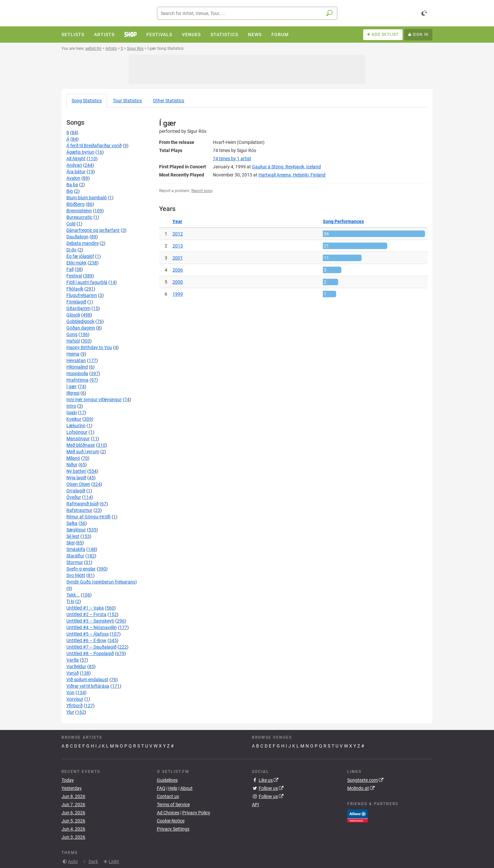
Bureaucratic (79, 217)
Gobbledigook (80, 321)
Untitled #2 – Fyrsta (86, 614)
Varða (73, 660)
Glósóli (73, 315)
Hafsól (73, 341)
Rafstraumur (79, 510)
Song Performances (343, 221)
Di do (71, 250)
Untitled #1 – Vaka (85, 608)
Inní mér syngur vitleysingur (94, 399)
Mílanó (73, 458)
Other (169, 101)
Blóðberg (75, 204)
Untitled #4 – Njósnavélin (92, 627)
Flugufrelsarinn (82, 295)
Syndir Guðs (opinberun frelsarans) (102, 582)
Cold (71, 224)
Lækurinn (76, 426)
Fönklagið (76, 302)
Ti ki (70, 601)
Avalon (73, 178)
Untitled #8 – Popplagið (90, 653)
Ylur (70, 712)
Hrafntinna (77, 380)
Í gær (72, 386)
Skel (70, 543)
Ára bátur (76, 172)
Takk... (73, 595)
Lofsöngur (77, 432)
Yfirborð (75, 706)
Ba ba (72, 185)
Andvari (74, 165)
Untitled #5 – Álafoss (88, 634)
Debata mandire (82, 243)
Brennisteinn (79, 211)
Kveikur (74, 419)
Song (87, 101)
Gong (72, 334)
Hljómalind (77, 367)
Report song (202, 191)
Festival (74, 276)
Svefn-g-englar (81, 569)
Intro (71, 406)
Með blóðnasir (81, 445)
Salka (72, 523)
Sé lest (73, 536)
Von (70, 693)
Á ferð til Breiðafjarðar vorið (94, 146)
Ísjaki (72, 413)
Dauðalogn (77, 237)
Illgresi (73, 393)
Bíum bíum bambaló (87, 198)
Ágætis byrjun (80, 152)
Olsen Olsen (78, 484)
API (255, 805)
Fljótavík (75, 289)
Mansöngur (78, 439)
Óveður (74, 497)
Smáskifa (76, 549)
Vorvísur (75, 699)
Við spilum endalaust (87, 679)
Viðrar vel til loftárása (88, 686)
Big (70, 191)
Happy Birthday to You (89, 347)
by (232, 159)
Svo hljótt (76, 575)
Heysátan (76, 360)
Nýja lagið (76, 478)
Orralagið (76, 491)
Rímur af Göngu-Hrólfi (89, 517)
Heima (73, 354)
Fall (70, 269)
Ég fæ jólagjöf (80, 256)
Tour (127, 101)
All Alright (76, 159)
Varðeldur (76, 666)
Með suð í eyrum (83, 452)
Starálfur (75, 556)
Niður (72, 465)
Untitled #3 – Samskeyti (90, 621)
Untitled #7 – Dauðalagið (91, 647)
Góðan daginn (81, 328)
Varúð (73, 673)
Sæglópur (76, 530)
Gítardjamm (78, 308)
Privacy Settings (173, 829)
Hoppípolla (77, 373)
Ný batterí (76, 471)
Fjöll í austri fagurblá (87, 282)
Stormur (75, 562)
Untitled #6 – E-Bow (86, 640)
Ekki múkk (76, 263)
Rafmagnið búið (82, 504)
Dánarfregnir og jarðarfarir (93, 230)
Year (177, 221)
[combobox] (247, 13)
